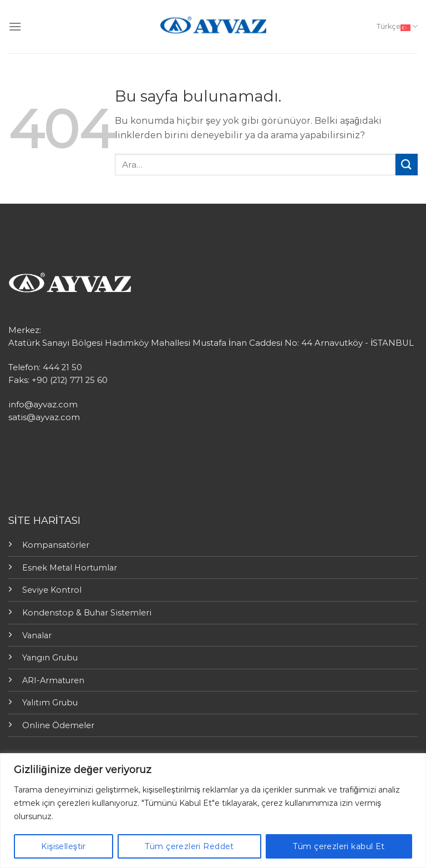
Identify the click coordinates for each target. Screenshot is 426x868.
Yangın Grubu (50, 658)
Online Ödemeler (58, 725)
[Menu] (15, 26)
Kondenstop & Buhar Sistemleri (87, 613)
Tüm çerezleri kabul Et (339, 846)
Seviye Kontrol (52, 590)
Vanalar (37, 635)
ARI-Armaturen (53, 680)
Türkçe (397, 26)
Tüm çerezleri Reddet (189, 846)
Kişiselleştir (63, 846)
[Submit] (407, 165)
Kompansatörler (56, 545)
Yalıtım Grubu (50, 703)
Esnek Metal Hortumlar (70, 568)
